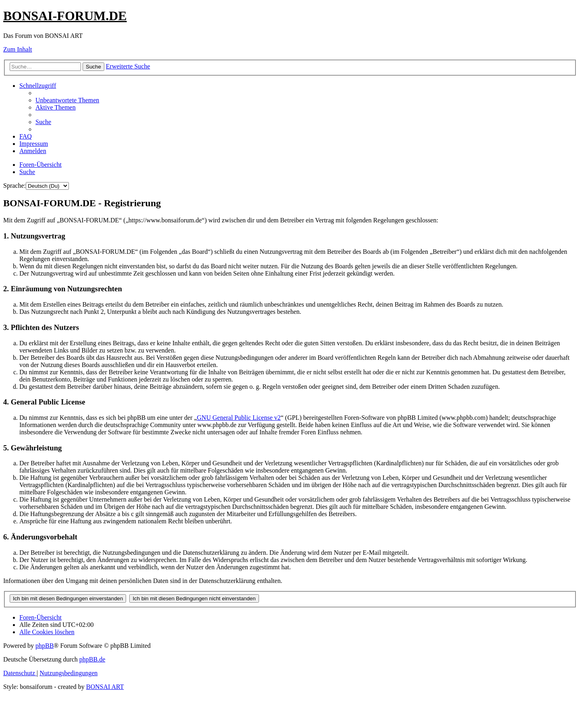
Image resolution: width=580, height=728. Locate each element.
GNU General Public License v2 (239, 418)
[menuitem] (67, 100)
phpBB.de (92, 659)
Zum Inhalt (18, 49)
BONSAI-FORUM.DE (65, 16)
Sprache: (14, 186)
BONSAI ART (105, 687)
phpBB (45, 646)
